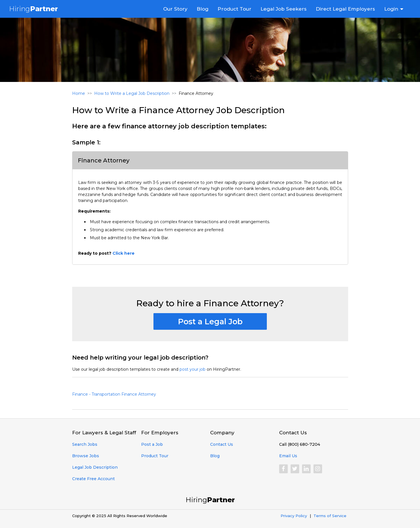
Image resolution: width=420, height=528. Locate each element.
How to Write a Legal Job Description (132, 93)
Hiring (33, 9)
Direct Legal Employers (345, 9)
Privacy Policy (294, 516)
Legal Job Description (95, 467)
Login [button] (391, 9)
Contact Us (222, 444)
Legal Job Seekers (284, 9)
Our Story (175, 9)
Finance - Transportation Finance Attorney (114, 394)
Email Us (288, 456)
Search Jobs (85, 444)
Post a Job (152, 444)
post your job (193, 369)
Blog (203, 9)
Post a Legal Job (210, 322)
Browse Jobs (86, 456)
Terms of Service (330, 516)
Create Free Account (93, 479)
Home (79, 93)
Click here (124, 253)
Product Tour (234, 9)
